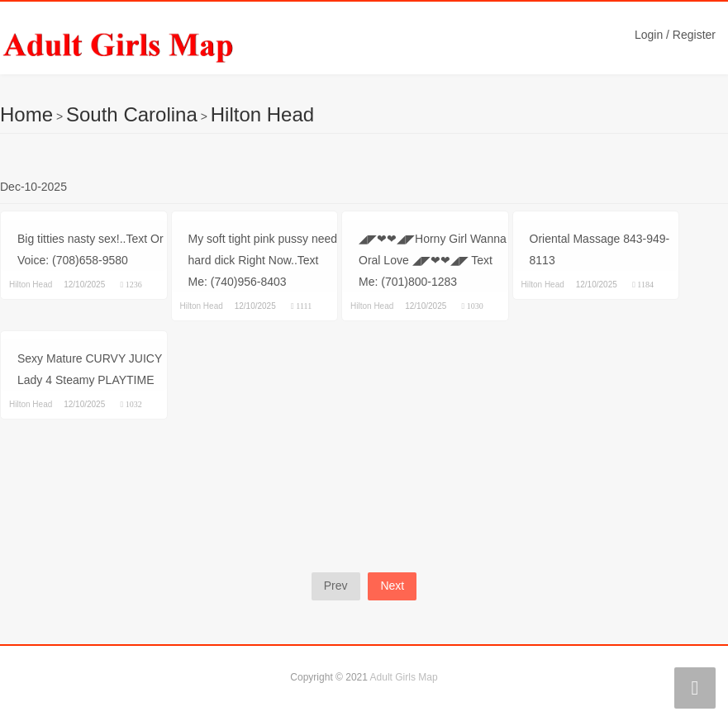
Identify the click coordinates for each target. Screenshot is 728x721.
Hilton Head (262, 114)
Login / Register (675, 35)
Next (392, 586)
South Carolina (132, 114)
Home (26, 114)
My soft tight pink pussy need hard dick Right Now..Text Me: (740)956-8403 (263, 260)
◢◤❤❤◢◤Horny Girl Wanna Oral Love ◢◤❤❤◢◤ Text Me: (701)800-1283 (433, 260)
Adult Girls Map (404, 677)
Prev (336, 586)
